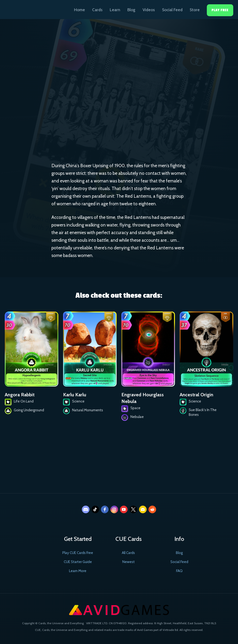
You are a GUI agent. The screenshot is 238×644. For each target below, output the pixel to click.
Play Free (220, 10)
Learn (115, 10)
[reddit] (152, 509)
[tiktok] (95, 509)
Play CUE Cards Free (78, 553)
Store (195, 10)
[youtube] (124, 509)
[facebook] (105, 509)
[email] (143, 509)
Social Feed (172, 10)
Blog (131, 10)
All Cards (128, 553)
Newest (129, 562)
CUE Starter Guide (78, 562)
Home (79, 10)
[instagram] (114, 509)
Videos (149, 10)
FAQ (179, 571)
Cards (97, 10)
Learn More (78, 571)
